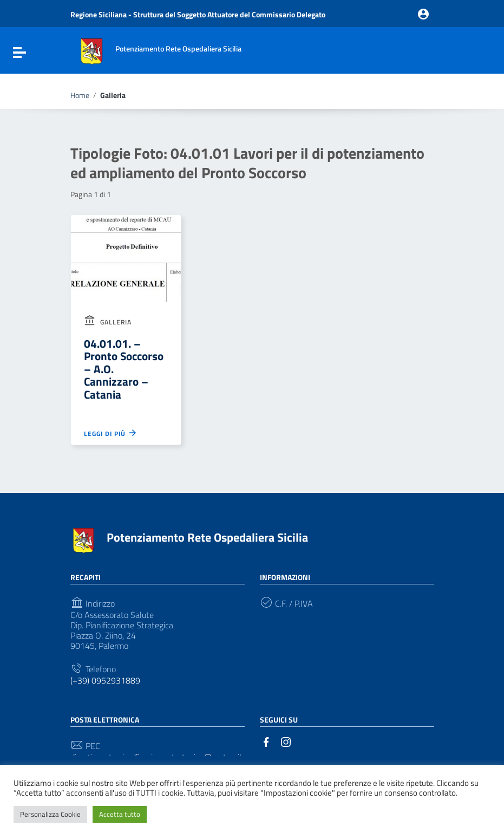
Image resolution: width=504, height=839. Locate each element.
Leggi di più (111, 433)
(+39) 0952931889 (105, 681)
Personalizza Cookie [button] (50, 814)
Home (80, 95)
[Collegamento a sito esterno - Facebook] (266, 741)
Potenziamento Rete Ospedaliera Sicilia (207, 537)
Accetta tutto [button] (120, 814)
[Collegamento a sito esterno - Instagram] (286, 741)
